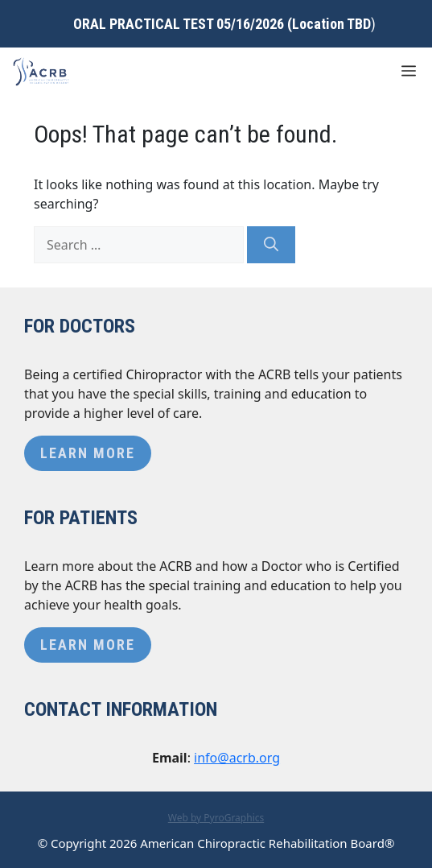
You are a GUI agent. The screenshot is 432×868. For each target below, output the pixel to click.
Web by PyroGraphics (216, 818)
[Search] (271, 245)
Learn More (88, 453)
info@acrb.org (237, 758)
